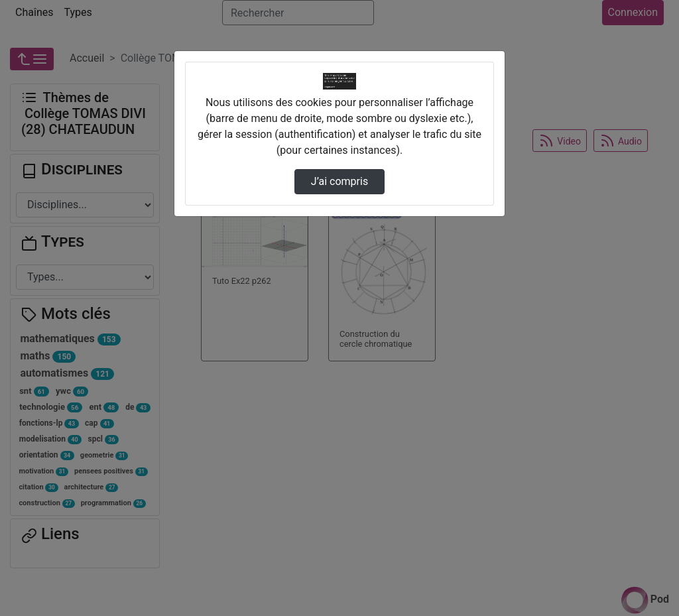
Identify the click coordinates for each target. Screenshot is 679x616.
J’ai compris (339, 181)
